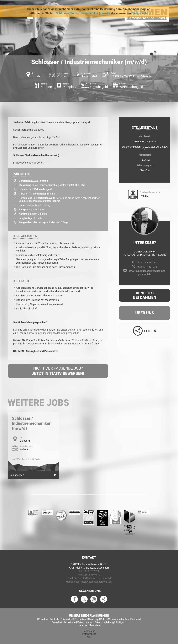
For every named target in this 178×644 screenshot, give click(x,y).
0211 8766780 (92, 571)
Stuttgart (120, 622)
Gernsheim (70, 622)
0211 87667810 (92, 575)
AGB (89, 637)
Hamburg (93, 619)
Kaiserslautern (85, 622)
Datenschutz (89, 634)
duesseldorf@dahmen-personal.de (93, 578)
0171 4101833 (149, 267)
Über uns (145, 313)
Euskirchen (80, 619)
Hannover (83, 625)
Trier (97, 622)
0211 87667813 (149, 263)
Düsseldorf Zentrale (48, 619)
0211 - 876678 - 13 (83, 340)
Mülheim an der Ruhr (118, 619)
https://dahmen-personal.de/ (97, 582)
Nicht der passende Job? (58, 371)
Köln (103, 619)
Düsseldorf (67, 619)
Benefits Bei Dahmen (145, 295)
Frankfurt (57, 622)
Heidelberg (108, 622)
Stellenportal (140, 13)
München (95, 625)
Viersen (136, 619)
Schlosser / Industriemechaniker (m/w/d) (82, 13)
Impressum (89, 631)
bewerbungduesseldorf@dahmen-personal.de (54, 333)
